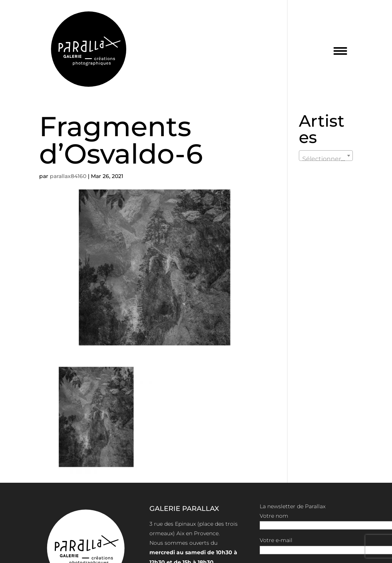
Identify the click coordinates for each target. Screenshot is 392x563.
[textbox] (326, 159)
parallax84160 (68, 176)
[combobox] (326, 156)
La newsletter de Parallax (293, 506)
